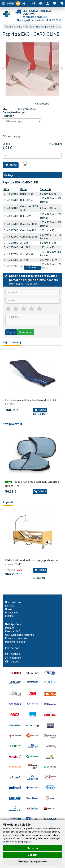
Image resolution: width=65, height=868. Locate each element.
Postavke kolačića (15, 642)
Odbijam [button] (33, 855)
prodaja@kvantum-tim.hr (30, 20)
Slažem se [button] (33, 848)
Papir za (8, 116)
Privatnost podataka (16, 638)
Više (32, 268)
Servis (9, 609)
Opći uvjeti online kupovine (20, 635)
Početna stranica (13, 27)
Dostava (10, 628)
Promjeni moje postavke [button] (32, 862)
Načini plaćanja (13, 624)
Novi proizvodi (12, 424)
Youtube (12, 662)
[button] (48, 3)
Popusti (8, 502)
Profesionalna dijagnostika (39, 27)
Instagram (13, 658)
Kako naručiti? (13, 631)
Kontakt (9, 606)
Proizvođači (12, 613)
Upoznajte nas (13, 602)
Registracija (26, 332)
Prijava (11, 332)
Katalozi (10, 616)
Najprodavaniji (12, 342)
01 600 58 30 (53, 20)
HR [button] (41, 3)
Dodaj (11, 165)
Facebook (13, 654)
